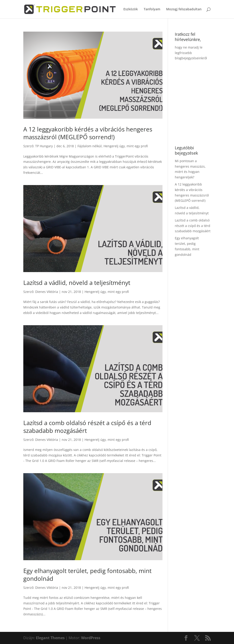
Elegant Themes (50, 638)
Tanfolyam (152, 9)
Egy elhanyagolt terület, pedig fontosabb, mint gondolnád (87, 575)
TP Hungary (44, 146)
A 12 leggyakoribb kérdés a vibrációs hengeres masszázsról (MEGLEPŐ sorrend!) (88, 133)
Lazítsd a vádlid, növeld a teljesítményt (77, 283)
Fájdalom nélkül (90, 146)
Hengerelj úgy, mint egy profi (126, 146)
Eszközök (131, 9)
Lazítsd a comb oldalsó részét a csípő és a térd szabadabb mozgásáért (87, 427)
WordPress (91, 638)
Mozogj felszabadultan (184, 9)
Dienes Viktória (47, 292)
